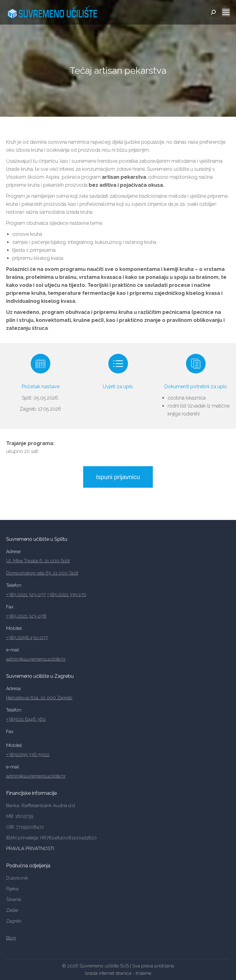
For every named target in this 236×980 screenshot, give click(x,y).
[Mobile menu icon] (226, 12)
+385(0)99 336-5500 (28, 755)
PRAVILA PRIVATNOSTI (31, 849)
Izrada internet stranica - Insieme (118, 973)
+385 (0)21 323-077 (26, 595)
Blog (11, 938)
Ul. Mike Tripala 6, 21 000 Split (38, 561)
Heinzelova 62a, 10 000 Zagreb (39, 698)
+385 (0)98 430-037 (27, 638)
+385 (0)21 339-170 (67, 595)
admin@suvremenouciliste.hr (36, 659)
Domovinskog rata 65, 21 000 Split (42, 573)
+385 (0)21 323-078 (26, 616)
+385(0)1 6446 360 (26, 719)
